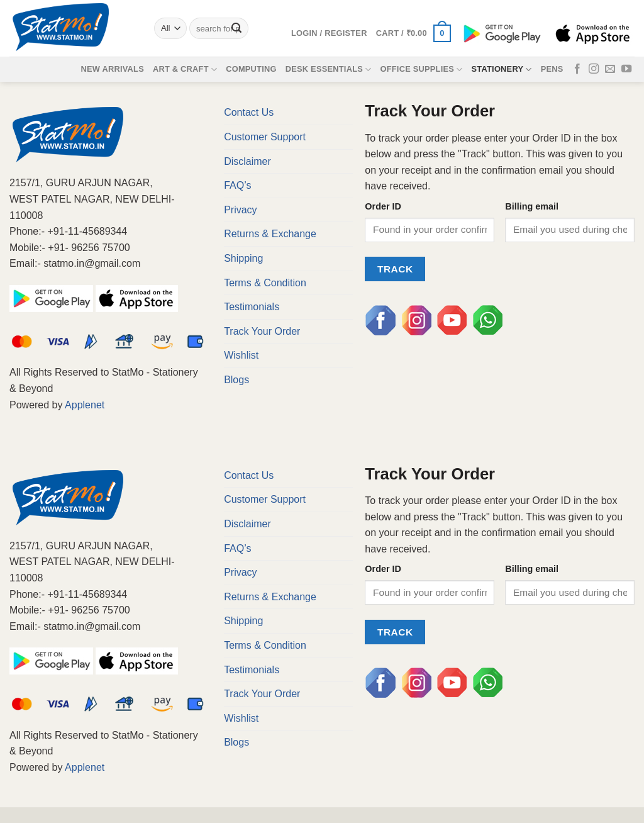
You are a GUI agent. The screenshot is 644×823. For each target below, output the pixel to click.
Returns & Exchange (270, 234)
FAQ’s (237, 185)
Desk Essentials (329, 70)
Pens (552, 69)
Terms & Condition (265, 283)
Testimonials (252, 307)
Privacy (240, 210)
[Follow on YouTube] (626, 69)
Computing (251, 69)
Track (395, 269)
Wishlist (241, 355)
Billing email (532, 206)
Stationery (502, 70)
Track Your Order (262, 331)
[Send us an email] (610, 69)
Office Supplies (421, 70)
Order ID (383, 206)
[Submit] (236, 28)
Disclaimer (247, 161)
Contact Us (249, 112)
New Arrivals (112, 69)
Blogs (236, 380)
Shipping (243, 258)
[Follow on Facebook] (577, 69)
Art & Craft (185, 70)
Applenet (85, 405)
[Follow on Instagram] (594, 69)
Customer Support (265, 137)
